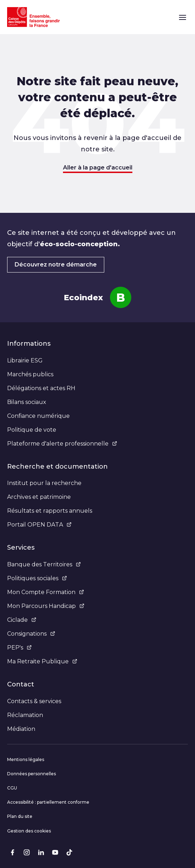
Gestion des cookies (29, 831)
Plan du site (20, 816)
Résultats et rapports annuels (50, 511)
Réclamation (25, 715)
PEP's (19, 648)
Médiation (21, 729)
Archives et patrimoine (39, 497)
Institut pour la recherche (44, 483)
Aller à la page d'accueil (98, 168)
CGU (12, 788)
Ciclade (22, 620)
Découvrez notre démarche (56, 265)
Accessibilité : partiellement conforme (48, 802)
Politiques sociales (37, 578)
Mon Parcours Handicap (46, 606)
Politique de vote (32, 430)
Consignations (31, 634)
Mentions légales (26, 759)
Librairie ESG (25, 360)
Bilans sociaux (27, 402)
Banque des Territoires (44, 564)
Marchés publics (30, 374)
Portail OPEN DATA (39, 525)
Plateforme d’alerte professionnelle (62, 444)
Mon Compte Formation (46, 592)
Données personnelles (31, 774)
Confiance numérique (38, 416)
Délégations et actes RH (41, 388)
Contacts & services (34, 701)
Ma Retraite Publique (42, 661)
